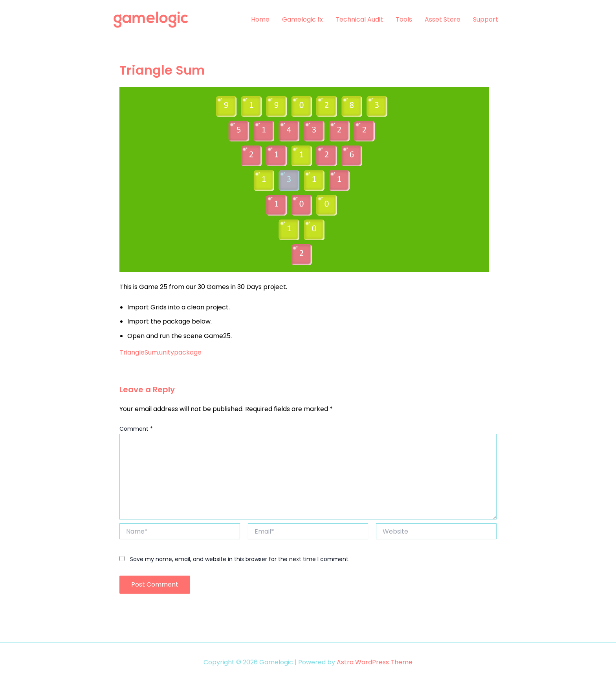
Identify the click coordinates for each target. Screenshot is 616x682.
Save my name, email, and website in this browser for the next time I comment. (240, 559)
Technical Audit (359, 19)
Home (260, 19)
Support (486, 19)
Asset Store (443, 19)
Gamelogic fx (302, 19)
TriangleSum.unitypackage (160, 352)
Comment (136, 429)
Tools (404, 19)
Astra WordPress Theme (375, 662)
